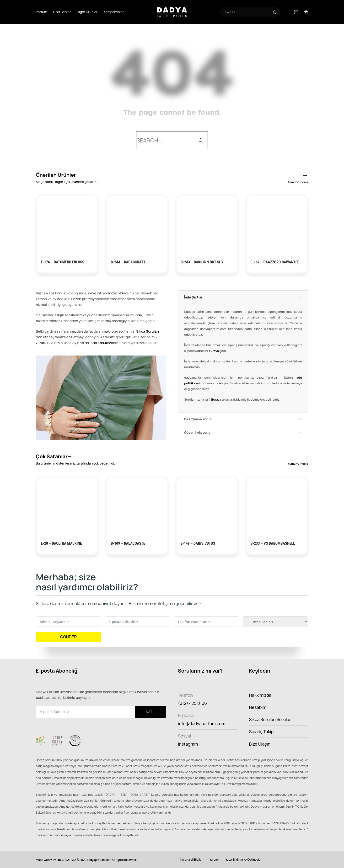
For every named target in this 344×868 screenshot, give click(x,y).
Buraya (216, 399)
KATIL (151, 712)
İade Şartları (194, 297)
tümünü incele (298, 182)
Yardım (214, 860)
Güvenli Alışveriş (197, 432)
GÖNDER (69, 637)
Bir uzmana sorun (198, 419)
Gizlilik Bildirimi (48, 343)
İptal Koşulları (101, 343)
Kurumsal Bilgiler (191, 860)
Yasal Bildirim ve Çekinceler (244, 860)
